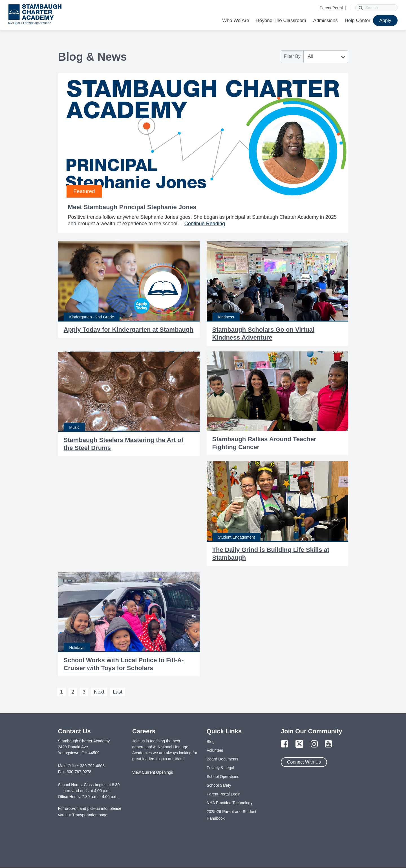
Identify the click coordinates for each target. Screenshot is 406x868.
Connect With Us (304, 762)
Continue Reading (205, 224)
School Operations (223, 777)
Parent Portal (331, 8)
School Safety (219, 785)
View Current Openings (153, 772)
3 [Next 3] (84, 692)
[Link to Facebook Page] (284, 744)
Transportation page (90, 815)
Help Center (358, 20)
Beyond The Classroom (281, 20)
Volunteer (215, 750)
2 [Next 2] (73, 692)
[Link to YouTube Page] (328, 744)
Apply (385, 20)
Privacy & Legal (220, 768)
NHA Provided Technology (230, 803)
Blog (211, 742)
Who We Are (236, 20)
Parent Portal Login (224, 794)
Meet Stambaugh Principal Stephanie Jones (132, 207)
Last (118, 692)
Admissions (326, 20)
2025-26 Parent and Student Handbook (231, 815)
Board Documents (222, 759)
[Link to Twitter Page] (299, 744)
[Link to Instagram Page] (314, 744)
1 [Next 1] (61, 692)
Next (99, 692)
